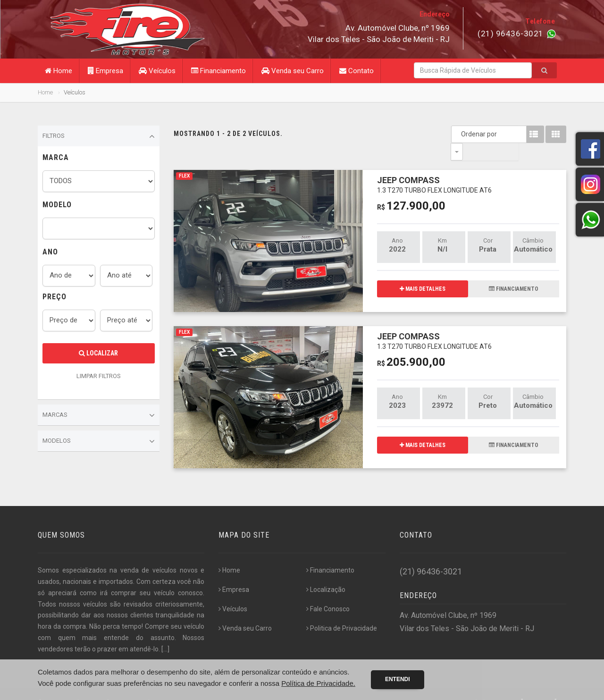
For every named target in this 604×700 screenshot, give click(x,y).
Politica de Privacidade (342, 611)
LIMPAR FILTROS (99, 376)
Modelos (99, 441)
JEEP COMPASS (434, 167)
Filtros (99, 136)
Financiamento (218, 71)
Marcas (99, 415)
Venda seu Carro (293, 71)
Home (59, 71)
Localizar (98, 353)
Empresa (105, 71)
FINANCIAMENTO (514, 271)
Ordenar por (459, 134)
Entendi (398, 679)
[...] (165, 632)
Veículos (157, 71)
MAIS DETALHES (423, 271)
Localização (326, 573)
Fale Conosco (328, 592)
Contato (357, 71)
